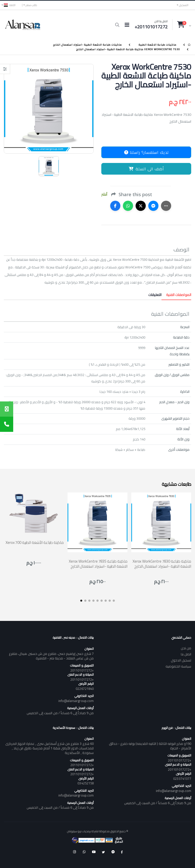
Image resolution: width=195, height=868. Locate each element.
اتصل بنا (186, 654)
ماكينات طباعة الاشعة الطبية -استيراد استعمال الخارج (87, 45)
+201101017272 (82, 670)
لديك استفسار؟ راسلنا (146, 152)
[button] (117, 25)
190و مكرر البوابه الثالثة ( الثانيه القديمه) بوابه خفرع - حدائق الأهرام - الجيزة (150, 746)
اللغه (10, 5)
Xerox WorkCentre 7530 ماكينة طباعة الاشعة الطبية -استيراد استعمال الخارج (128, 49)
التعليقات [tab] (155, 295)
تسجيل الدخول (181, 660)
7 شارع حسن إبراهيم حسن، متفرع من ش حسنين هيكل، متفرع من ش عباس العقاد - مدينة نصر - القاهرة (51, 656)
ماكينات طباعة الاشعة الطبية (158, 45)
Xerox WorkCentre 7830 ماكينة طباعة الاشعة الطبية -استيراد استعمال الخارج (162, 564)
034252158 (86, 783)
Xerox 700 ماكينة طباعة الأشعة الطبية (35, 542)
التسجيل (184, 5)
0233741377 (182, 779)
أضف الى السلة (146, 169)
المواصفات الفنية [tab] (176, 295)
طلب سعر (31, 5)
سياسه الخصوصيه (178, 666)
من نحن (186, 648)
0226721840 (85, 689)
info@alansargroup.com (76, 701)
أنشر (104, 195)
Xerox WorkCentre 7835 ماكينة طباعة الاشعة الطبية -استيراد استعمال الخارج (98, 564)
